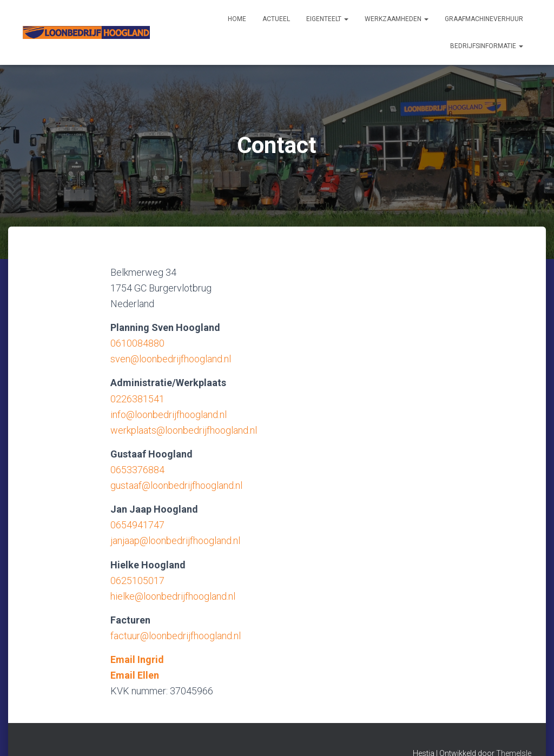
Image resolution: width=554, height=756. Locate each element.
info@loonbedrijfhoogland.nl (169, 415)
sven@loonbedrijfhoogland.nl (171, 359)
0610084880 (137, 343)
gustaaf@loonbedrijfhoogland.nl (176, 485)
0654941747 (137, 525)
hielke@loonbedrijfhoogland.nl (173, 596)
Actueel (276, 19)
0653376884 (137, 470)
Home (237, 19)
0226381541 (137, 399)
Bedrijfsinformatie (487, 46)
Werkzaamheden (397, 19)
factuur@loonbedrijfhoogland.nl (176, 636)
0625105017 (137, 581)
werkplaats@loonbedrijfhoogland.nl (184, 430)
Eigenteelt (327, 19)
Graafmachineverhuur (484, 19)
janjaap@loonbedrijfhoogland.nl (175, 541)
